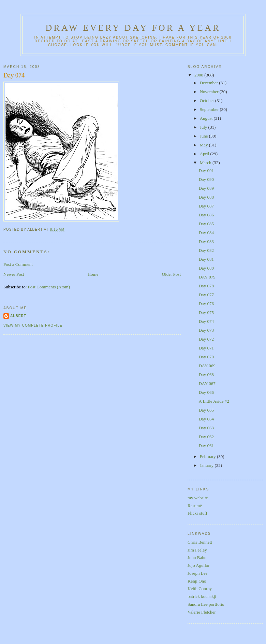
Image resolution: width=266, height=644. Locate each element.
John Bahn (197, 557)
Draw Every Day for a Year (133, 28)
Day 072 (206, 339)
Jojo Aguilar (198, 565)
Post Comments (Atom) (49, 287)
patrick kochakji (202, 596)
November (210, 92)
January (207, 465)
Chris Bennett (200, 542)
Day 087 (206, 206)
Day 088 (206, 197)
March (206, 163)
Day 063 (206, 428)
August (207, 118)
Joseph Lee (197, 573)
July (204, 127)
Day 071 (206, 348)
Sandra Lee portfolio (206, 604)
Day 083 (206, 241)
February (208, 456)
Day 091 (206, 170)
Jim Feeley (197, 550)
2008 (199, 75)
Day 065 (206, 410)
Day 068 (206, 375)
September (210, 109)
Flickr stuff (197, 513)
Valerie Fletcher (202, 612)
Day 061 (206, 446)
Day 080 (206, 268)
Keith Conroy (200, 589)
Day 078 (206, 286)
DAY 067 (207, 383)
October (208, 101)
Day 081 (206, 259)
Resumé (195, 506)
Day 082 (206, 250)
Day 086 (206, 215)
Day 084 (206, 233)
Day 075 (206, 312)
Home (93, 274)
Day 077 (206, 295)
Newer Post (14, 274)
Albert (18, 316)
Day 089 (206, 188)
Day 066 (206, 392)
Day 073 (206, 330)
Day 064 (206, 419)
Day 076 (206, 304)
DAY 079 (207, 277)
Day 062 (206, 437)
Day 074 (14, 75)
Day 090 (206, 179)
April (205, 154)
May (204, 145)
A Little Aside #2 (214, 401)
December (210, 83)
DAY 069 (207, 366)
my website (198, 498)
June (204, 136)
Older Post (171, 274)
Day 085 (206, 224)
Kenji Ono (197, 581)
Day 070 (206, 357)
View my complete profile (33, 325)
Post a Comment (18, 264)
